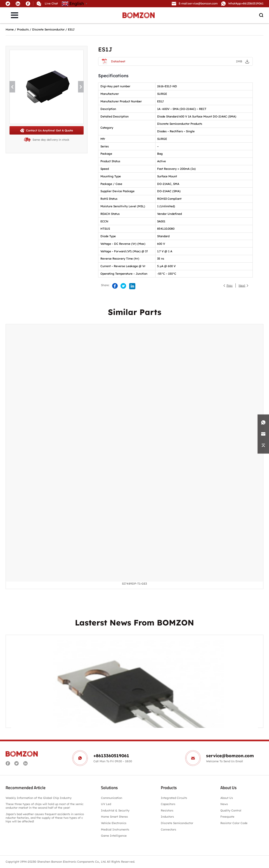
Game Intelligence (114, 836)
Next (242, 285)
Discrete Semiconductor (48, 30)
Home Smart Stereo (115, 817)
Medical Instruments (115, 830)
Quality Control (231, 811)
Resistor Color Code (234, 823)
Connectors (168, 830)
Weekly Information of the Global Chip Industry (39, 798)
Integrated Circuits (174, 798)
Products (23, 30)
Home (10, 30)
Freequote (227, 817)
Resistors (167, 811)
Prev (230, 285)
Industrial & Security (115, 811)
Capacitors (168, 804)
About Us (227, 798)
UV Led (106, 804)
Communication (112, 798)
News (224, 804)
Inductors (167, 817)
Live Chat (51, 3)
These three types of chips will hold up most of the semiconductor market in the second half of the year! (44, 806)
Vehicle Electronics (114, 823)
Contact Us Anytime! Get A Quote (47, 130)
